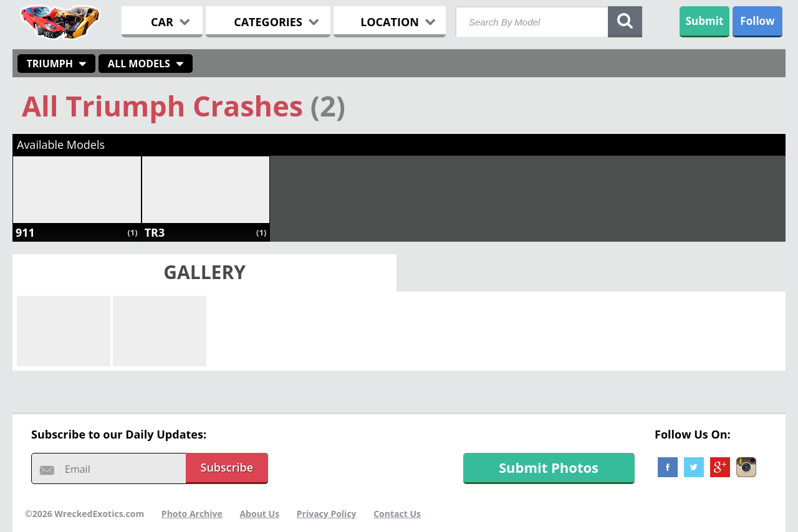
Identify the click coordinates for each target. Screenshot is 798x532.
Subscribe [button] (227, 467)
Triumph (50, 64)
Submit (705, 21)
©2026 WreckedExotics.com (84, 514)
